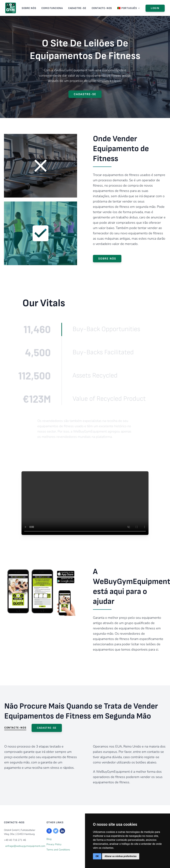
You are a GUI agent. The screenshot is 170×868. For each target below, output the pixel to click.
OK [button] (97, 856)
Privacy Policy (54, 844)
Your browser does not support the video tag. (85, 503)
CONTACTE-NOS (102, 8)
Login (155, 8)
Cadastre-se (77, 8)
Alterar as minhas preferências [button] (121, 856)
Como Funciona (52, 8)
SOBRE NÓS (29, 8)
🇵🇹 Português (129, 8)
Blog (49, 839)
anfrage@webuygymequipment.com (25, 846)
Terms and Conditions (58, 850)
